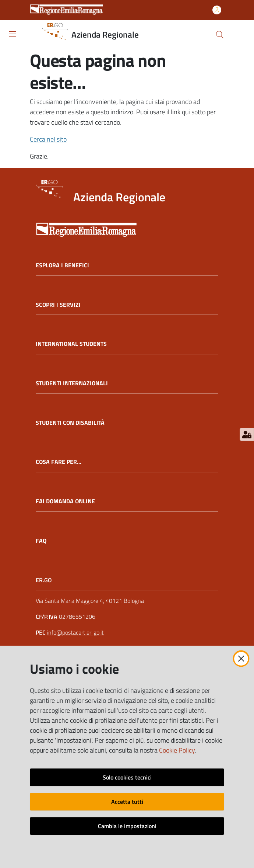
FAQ (41, 541)
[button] (220, 35)
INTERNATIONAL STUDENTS (71, 344)
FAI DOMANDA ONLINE (65, 501)
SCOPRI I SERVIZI (58, 305)
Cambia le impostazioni (127, 826)
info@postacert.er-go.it (75, 632)
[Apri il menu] (13, 34)
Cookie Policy (177, 750)
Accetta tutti (127, 802)
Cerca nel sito (48, 139)
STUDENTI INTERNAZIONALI (72, 383)
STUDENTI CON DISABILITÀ (70, 423)
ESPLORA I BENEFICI (62, 265)
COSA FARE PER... (59, 462)
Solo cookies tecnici (127, 777)
